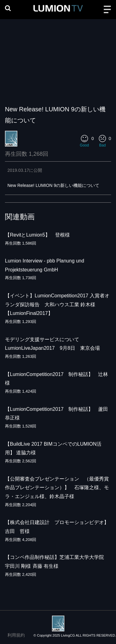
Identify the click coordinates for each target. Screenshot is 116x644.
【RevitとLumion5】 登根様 (37, 235)
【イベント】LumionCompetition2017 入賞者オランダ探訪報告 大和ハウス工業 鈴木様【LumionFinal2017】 (57, 305)
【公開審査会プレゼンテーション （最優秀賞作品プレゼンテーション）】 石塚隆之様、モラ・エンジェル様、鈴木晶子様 (57, 488)
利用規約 (16, 635)
